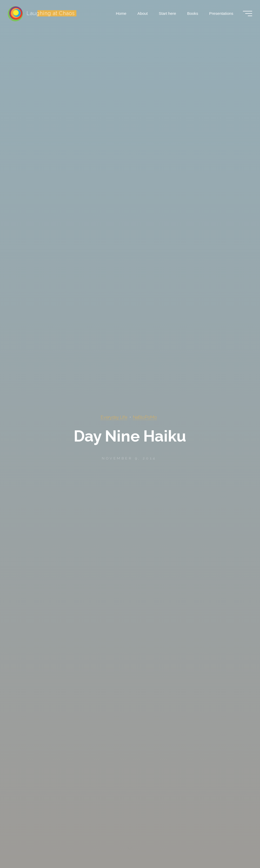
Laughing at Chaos (51, 13)
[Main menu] (248, 14)
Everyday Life (114, 417)
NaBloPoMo (145, 417)
